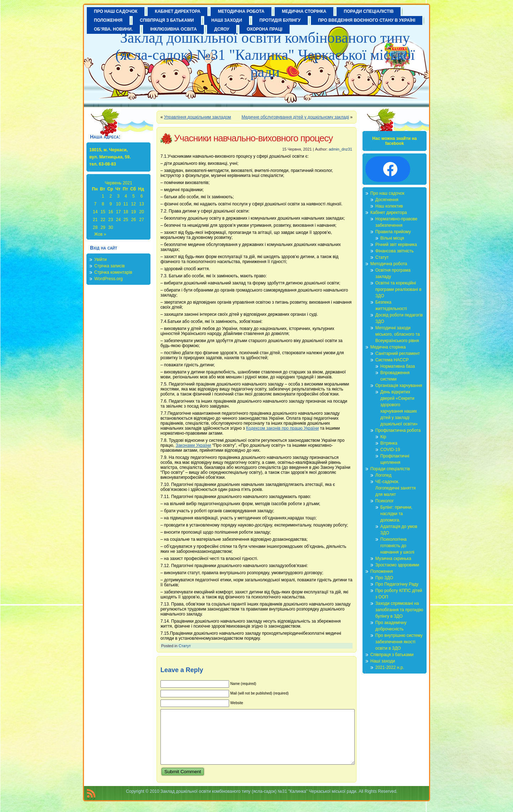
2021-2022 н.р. (390, 667)
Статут (185, 646)
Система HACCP (392, 360)
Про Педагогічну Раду (397, 584)
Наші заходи (383, 661)
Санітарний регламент (398, 353)
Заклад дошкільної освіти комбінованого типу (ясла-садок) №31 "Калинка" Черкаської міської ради (265, 55)
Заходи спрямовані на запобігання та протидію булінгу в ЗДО (399, 610)
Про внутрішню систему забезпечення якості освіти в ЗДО (399, 642)
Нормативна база (398, 366)
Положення (382, 571)
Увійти (101, 260)
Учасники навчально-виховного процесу (253, 138)
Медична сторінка (388, 347)
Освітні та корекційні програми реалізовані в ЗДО (398, 289)
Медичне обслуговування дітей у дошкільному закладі (295, 117)
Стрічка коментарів (113, 272)
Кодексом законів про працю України (283, 428)
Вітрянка (389, 443)
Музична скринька (393, 559)
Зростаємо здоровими (397, 565)
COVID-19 (390, 450)
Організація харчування (399, 386)
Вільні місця (392, 238)
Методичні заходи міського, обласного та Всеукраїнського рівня (398, 334)
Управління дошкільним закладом (197, 117)
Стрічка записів (110, 266)
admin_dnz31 (340, 149)
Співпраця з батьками (392, 655)
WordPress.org (109, 279)
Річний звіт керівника (396, 245)
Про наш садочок (387, 193)
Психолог (385, 501)
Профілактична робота (398, 430)
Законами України (193, 445)
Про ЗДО (384, 578)
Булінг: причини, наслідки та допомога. (396, 514)
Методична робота (389, 264)
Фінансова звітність (395, 251)
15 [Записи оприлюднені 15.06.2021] (103, 212)
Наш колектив (389, 206)
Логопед (383, 475)
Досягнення (387, 200)
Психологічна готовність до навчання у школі (397, 546)
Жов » (100, 234)
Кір (383, 437)
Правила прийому (393, 232)
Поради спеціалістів (390, 469)
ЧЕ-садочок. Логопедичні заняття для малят (396, 488)
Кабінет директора (389, 213)
